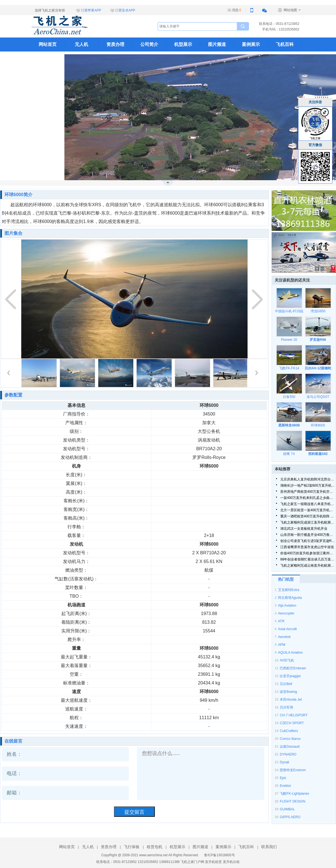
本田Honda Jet (291, 700)
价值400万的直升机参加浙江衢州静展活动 (308, 553)
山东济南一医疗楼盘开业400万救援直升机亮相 (308, 535)
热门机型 (286, 579)
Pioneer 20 (289, 340)
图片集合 (13, 233)
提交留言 (134, 812)
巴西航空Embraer (293, 668)
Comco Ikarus (290, 739)
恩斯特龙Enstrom (293, 770)
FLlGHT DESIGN (292, 801)
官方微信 (315, 145)
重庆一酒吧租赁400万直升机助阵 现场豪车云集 (308, 516)
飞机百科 (285, 44)
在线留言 (13, 741)
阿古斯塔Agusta (290, 598)
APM (282, 645)
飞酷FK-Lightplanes (294, 794)
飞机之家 (88, 25)
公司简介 (149, 44)
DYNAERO (288, 754)
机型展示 (183, 44)
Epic (283, 778)
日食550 (289, 397)
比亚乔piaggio (290, 676)
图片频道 (217, 44)
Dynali (284, 762)
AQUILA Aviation (290, 653)
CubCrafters (289, 731)
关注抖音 (315, 102)
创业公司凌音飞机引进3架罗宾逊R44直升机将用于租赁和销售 (308, 541)
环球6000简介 (18, 195)
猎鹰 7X (289, 454)
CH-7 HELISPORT (294, 715)
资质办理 (115, 44)
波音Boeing (288, 692)
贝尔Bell (286, 684)
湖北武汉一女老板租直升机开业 (304, 529)
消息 (236, 10)
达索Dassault (290, 747)
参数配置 (13, 395)
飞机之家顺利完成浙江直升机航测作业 (308, 522)
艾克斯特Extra (289, 590)
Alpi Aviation (287, 606)
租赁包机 (155, 847)
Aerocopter (286, 613)
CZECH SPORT (292, 723)
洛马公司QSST (318, 397)
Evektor (285, 786)
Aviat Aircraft (287, 629)
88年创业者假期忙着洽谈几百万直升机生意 (308, 559)
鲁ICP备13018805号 (219, 855)
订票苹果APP (91, 10)
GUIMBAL (287, 809)
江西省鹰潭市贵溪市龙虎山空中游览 (307, 547)
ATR (281, 621)
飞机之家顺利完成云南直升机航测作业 (308, 566)
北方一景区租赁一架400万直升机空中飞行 (308, 510)
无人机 (81, 44)
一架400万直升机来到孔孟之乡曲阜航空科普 (308, 498)
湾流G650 (318, 311)
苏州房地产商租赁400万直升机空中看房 (308, 492)
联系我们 (48, 58)
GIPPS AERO (290, 817)
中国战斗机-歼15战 (289, 311)
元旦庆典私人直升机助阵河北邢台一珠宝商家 (308, 479)
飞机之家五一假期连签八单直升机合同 (308, 504)
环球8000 (318, 425)
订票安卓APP (125, 10)
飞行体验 (132, 847)
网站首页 (48, 44)
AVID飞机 (287, 660)
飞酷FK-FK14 (289, 368)
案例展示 (251, 44)
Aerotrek (284, 637)
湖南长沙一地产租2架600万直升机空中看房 (308, 485)
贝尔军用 (286, 707)
